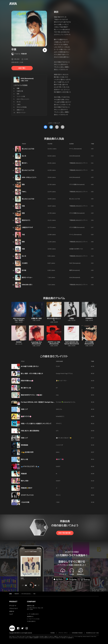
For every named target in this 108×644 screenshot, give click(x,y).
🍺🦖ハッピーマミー (62, 381)
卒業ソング (24, 409)
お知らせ (12, 611)
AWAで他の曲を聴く (65, 533)
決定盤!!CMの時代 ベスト (76, 249)
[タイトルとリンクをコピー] (57, 127)
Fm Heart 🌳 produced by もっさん (66, 402)
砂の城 (24, 270)
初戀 (23, 213)
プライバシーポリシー (63, 633)
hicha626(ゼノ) (60, 416)
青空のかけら (26, 220)
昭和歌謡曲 (25, 445)
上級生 (19, 105)
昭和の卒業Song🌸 (27, 381)
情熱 (23, 185)
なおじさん (59, 409)
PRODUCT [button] (13, 602)
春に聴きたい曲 (26, 388)
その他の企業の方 (31, 621)
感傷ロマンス (20, 110)
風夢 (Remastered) (75, 270)
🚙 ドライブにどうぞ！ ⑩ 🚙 (30, 467)
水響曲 (72, 318)
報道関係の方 (30, 617)
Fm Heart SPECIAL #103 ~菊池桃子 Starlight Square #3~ (40, 402)
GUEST (58, 466)
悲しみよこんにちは (28, 149)
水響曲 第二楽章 (36, 318)
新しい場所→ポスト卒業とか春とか (32, 374)
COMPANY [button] (31, 602)
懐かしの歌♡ (25, 481)
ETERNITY (89, 318)
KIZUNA (19, 342)
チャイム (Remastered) (75, 149)
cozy (57, 395)
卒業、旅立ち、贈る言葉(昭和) (30, 431)
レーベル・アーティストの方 (33, 619)
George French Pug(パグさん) (64, 373)
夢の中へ (25, 163)
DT (57, 388)
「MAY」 (24, 192)
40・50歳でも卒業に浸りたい (30, 366)
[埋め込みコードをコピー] (63, 127)
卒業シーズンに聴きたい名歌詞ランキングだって (36, 424)
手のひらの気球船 (22, 107)
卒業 (23, 206)
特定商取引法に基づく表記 (92, 633)
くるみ (58, 502)
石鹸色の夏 (20, 91)
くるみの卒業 (25, 502)
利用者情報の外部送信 (77, 633)
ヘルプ (11, 614)
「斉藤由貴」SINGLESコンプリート (78, 163)
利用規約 (53, 633)
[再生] (45, 50)
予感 (23, 235)
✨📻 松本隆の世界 (27, 452)
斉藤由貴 (24, 54)
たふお (58, 366)
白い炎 (19, 102)
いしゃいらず (60, 445)
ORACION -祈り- (27, 285)
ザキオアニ (59, 424)
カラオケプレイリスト (27, 495)
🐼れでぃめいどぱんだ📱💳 (64, 438)
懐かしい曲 (24, 459)
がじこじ (58, 495)
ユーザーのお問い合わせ (33, 614)
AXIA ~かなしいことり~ (23, 99)
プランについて (14, 609)
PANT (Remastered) (75, 263)
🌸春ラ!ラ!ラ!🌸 (26, 416)
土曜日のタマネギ (27, 227)
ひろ (57, 431)
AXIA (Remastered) (27, 79)
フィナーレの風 (21, 96)
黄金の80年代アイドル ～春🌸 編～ (32, 395)
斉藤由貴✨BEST (27, 488)
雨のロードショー (21, 113)
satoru (58, 452)
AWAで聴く (22, 68)
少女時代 (25, 263)
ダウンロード (13, 606)
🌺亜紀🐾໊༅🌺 (60, 459)
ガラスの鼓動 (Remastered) (77, 185)
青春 (18, 94)
